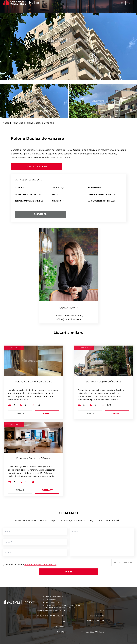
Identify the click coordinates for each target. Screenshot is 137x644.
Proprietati (17, 123)
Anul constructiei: (99, 201)
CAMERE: (19, 188)
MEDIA (63, 621)
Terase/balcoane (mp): (27, 201)
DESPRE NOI (60, 627)
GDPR (101, 611)
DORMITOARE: (95, 188)
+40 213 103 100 (123, 562)
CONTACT (47, 414)
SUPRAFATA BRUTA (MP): (100, 194)
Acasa (6, 123)
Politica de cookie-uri (95, 621)
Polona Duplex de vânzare (40, 123)
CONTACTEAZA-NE (37, 167)
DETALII (20, 414)
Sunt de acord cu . (31, 565)
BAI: (54, 194)
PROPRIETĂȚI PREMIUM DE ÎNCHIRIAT (50, 616)
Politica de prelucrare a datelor (40, 565)
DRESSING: (57, 201)
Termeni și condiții (96, 616)
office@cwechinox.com (69, 319)
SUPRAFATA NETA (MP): (26, 194)
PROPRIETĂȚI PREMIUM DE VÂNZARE (50, 611)
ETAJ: (54, 188)
